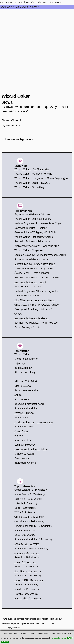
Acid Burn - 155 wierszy (28, 571)
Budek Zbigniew (23, 368)
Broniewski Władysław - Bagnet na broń (37, 246)
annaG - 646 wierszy (26, 531)
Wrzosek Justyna (24, 413)
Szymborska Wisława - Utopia (31, 259)
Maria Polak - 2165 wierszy (30, 494)
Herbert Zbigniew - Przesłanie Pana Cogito (38, 223)
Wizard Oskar (21, 7)
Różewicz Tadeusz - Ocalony (31, 228)
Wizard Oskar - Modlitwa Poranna (33, 174)
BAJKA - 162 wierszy (26, 567)
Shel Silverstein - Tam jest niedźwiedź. (36, 300)
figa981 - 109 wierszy (26, 594)
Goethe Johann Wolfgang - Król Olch (35, 232)
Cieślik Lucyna (23, 386)
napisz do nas (48, 623)
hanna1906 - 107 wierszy (29, 598)
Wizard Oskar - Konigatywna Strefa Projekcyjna (41, 178)
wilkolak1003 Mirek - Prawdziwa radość (36, 305)
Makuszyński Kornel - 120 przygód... (35, 269)
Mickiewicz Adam (24, 454)
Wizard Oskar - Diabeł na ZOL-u (32, 183)
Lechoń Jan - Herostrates (29, 296)
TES (17, 377)
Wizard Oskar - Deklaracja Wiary (33, 219)
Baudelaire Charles (25, 463)
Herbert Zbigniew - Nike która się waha (36, 291)
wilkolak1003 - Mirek (26, 381)
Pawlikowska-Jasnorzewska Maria (34, 422)
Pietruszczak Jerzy (25, 372)
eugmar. (19, 436)
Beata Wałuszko (23, 427)
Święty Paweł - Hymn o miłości (32, 273)
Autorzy (6, 7)
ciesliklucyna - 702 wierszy (29, 521)
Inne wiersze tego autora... (20, 139)
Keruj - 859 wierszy (25, 508)
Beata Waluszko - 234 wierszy (31, 549)
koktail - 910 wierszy (26, 503)
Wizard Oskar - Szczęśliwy (29, 187)
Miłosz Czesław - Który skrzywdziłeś (35, 264)
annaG (18, 395)
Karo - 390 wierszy (25, 535)
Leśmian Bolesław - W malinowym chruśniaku (40, 255)
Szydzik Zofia (22, 400)
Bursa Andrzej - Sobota (27, 327)
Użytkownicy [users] (42, 2)
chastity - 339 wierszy (26, 544)
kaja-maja (20, 363)
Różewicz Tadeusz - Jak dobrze (32, 241)
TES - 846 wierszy (25, 512)
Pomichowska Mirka (26, 408)
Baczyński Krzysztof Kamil (29, 404)
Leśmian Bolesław (25, 445)
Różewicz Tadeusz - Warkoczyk (32, 318)
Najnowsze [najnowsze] (10, 2)
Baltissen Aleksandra (26, 390)
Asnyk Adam (21, 431)
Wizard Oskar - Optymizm (29, 250)
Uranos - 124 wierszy (26, 585)
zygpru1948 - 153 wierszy (29, 580)
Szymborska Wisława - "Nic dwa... (34, 214)
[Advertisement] (37, 47)
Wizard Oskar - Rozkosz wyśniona (34, 237)
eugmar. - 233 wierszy (27, 553)
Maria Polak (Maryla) (26, 359)
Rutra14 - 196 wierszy (27, 558)
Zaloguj (58, 2)
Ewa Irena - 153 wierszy (28, 576)
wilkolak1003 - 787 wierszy (29, 517)
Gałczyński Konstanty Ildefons (31, 449)
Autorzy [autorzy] (25, 2)
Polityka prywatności (11, 628)
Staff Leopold (22, 418)
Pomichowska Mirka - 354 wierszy (33, 539)
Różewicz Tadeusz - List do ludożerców (36, 278)
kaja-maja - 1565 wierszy (28, 499)
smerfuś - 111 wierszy (27, 589)
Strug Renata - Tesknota (28, 287)
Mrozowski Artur (23, 440)
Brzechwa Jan (22, 458)
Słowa (36, 7)
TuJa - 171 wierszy (25, 562)
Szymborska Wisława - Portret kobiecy (36, 323)
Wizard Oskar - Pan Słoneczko (32, 169)
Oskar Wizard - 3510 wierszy (31, 490)
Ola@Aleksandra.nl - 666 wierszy (33, 526)
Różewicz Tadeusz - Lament (30, 282)
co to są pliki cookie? (59, 638)
